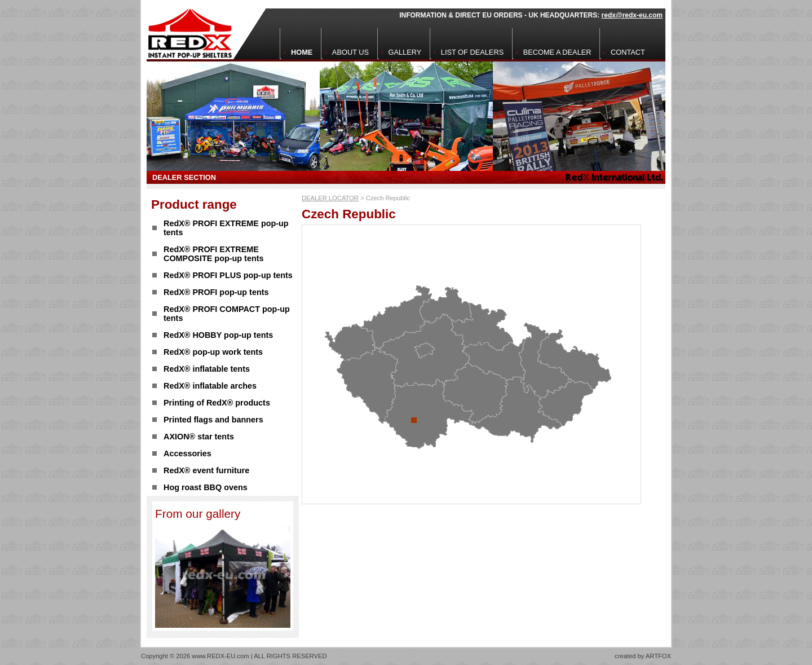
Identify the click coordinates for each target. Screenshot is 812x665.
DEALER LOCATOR (330, 198)
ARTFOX (658, 656)
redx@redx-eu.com (632, 15)
